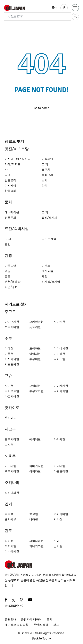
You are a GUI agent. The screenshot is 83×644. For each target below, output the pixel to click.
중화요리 (47, 175)
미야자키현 (61, 386)
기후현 (9, 354)
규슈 (8, 376)
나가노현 (59, 359)
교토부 (9, 514)
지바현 (9, 541)
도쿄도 (58, 541)
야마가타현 (36, 466)
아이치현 (35, 354)
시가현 (58, 519)
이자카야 (10, 186)
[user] (64, 8)
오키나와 (12, 483)
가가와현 (59, 439)
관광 (8, 256)
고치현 (9, 445)
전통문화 (10, 218)
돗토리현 (35, 327)
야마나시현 (61, 348)
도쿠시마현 (12, 439)
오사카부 (10, 519)
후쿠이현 (35, 359)
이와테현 (59, 466)
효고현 (34, 514)
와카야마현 (61, 514)
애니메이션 (12, 212)
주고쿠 (10, 312)
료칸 (8, 244)
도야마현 (35, 348)
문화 (8, 202)
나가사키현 (61, 391)
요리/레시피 (49, 218)
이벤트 (46, 266)
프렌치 (46, 170)
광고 (56, 625)
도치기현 (10, 546)
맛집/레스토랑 (17, 149)
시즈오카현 (12, 364)
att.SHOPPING (14, 606)
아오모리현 (61, 471)
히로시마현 (12, 327)
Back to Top (42, 639)
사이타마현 (36, 541)
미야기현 (10, 466)
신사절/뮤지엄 (51, 282)
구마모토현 (12, 391)
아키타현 (35, 471)
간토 (8, 531)
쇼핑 (8, 271)
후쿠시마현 (12, 471)
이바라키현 (12, 552)
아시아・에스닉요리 (18, 159)
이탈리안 (47, 159)
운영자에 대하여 (31, 619)
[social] (6, 600)
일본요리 (10, 180)
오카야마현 (36, 322)
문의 (49, 619)
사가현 (9, 386)
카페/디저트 (13, 164)
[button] (54, 8)
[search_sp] (75, 17)
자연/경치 (11, 287)
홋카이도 (12, 408)
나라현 (34, 519)
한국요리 (10, 191)
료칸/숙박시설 (17, 229)
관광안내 (10, 619)
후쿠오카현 (36, 391)
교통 (8, 276)
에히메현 (35, 439)
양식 (44, 186)
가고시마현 (12, 397)
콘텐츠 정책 (41, 625)
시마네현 (59, 322)
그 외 (45, 164)
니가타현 (59, 354)
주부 (8, 338)
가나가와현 (36, 546)
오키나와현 (12, 493)
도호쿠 (10, 456)
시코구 (10, 429)
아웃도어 (10, 266)
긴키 (8, 504)
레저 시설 (48, 271)
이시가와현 (12, 359)
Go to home (41, 108)
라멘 (8, 175)
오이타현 (35, 386)
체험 (44, 276)
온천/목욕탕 (13, 282)
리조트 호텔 (49, 239)
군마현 (58, 546)
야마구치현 (12, 322)
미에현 (9, 348)
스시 (44, 180)
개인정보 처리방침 (16, 625)
